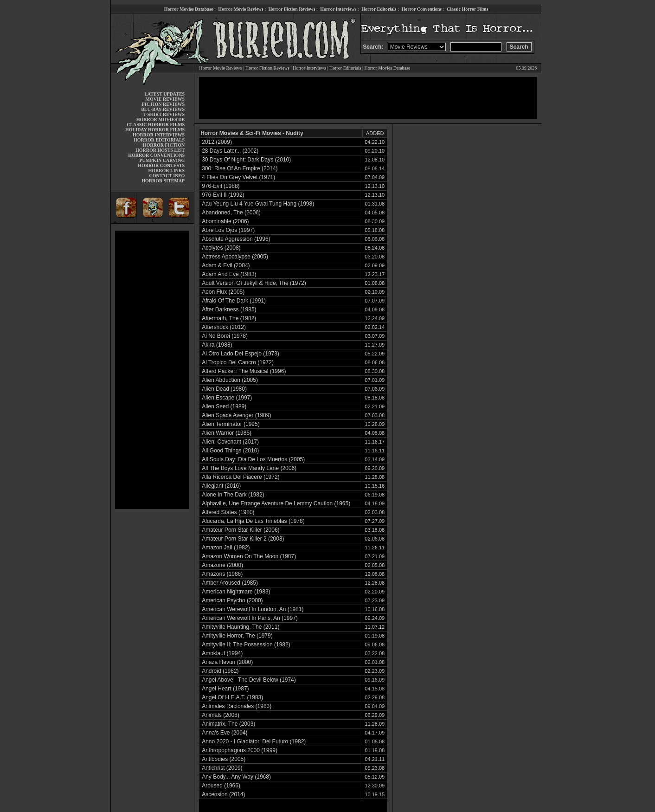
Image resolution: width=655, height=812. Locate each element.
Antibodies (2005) (224, 759)
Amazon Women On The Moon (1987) (249, 556)
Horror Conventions (422, 9)
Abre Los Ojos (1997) (228, 230)
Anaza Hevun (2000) (227, 662)
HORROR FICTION (164, 145)
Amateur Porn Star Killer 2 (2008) (243, 539)
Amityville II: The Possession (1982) (246, 644)
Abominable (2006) (225, 221)
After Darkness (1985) (229, 309)
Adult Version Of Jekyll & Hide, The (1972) (254, 283)
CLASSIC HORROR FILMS (156, 125)
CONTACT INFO (167, 176)
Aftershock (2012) (224, 327)
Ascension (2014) (223, 794)
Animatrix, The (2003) (228, 724)
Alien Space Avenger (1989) (236, 415)
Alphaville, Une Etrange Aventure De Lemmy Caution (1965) (276, 503)
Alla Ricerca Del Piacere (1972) (241, 477)
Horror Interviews (338, 9)
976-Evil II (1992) (223, 195)
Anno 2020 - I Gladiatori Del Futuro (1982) (254, 741)
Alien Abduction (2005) (230, 380)
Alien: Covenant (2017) (230, 442)
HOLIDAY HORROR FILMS (155, 130)
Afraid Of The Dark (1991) (234, 301)
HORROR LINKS (167, 171)
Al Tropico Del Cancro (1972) (238, 362)
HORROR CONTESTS (161, 165)
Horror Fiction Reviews (292, 9)
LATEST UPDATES (164, 94)
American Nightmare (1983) (236, 592)
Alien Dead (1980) (224, 389)
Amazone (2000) (222, 565)
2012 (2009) (217, 142)
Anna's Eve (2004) (225, 733)
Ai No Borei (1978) (225, 336)
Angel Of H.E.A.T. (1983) (232, 697)
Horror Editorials (379, 9)
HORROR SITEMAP (163, 181)
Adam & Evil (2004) (226, 265)
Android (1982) (220, 671)
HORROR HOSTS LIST (160, 150)
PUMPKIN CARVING (162, 160)
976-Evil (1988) (221, 186)
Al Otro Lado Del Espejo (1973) (241, 354)
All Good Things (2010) (230, 451)
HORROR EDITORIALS (159, 140)
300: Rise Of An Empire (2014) (240, 168)
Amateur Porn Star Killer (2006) (241, 530)
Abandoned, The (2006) (231, 213)
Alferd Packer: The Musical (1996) (244, 371)
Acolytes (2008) (221, 248)
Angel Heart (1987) (225, 689)
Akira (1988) (217, 345)
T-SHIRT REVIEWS (164, 114)
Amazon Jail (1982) (226, 548)
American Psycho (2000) (232, 600)
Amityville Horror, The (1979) (237, 636)
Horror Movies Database (189, 9)
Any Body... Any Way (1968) (236, 777)
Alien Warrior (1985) (227, 433)
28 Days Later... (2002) (230, 151)
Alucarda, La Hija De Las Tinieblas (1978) (253, 521)
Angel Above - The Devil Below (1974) (249, 680)
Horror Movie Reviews (241, 9)
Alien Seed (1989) (224, 406)
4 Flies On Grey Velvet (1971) (238, 177)
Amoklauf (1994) (222, 653)
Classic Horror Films (468, 9)
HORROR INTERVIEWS (159, 135)
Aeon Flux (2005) (223, 292)
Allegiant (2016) (221, 486)
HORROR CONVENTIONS (156, 155)
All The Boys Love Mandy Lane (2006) (249, 468)
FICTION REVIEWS (164, 104)
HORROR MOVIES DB (161, 119)
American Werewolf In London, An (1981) (253, 609)
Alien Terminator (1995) (231, 424)
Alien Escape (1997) (227, 398)
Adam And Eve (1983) (229, 274)
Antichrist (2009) (222, 768)
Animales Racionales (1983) (237, 706)
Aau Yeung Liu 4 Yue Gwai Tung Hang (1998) (258, 204)
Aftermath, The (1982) (229, 318)
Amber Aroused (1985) (230, 583)
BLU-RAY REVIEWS (163, 109)
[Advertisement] (152, 370)
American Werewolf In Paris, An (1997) (250, 618)
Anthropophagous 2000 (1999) (240, 750)
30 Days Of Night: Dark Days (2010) (246, 160)
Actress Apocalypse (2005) (235, 257)
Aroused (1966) (221, 786)
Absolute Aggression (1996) (236, 239)
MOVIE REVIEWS (165, 99)
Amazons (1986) (222, 574)
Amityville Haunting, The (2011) (241, 627)
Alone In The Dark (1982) (233, 495)
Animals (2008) (221, 715)
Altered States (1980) (228, 512)
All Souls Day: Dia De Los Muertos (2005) (253, 459)
